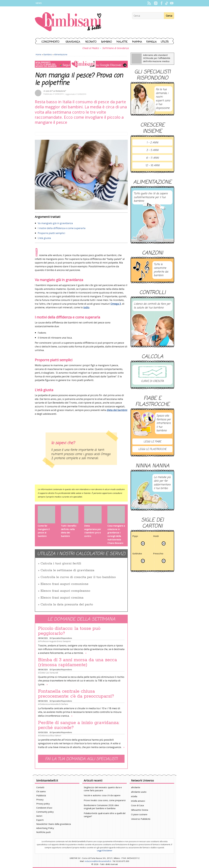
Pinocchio (158, 554)
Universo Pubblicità (141, 819)
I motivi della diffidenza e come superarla (62, 228)
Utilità (165, 42)
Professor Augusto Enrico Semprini (55, 641)
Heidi (156, 537)
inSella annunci (138, 801)
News (39, 3)
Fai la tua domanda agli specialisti (81, 759)
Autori (39, 816)
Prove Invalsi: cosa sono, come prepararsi (105, 800)
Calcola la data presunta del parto (67, 605)
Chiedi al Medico (90, 48)
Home (39, 54)
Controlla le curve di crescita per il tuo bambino (78, 577)
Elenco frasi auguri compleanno (65, 591)
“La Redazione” (59, 91)
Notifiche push (43, 832)
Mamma (137, 42)
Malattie (122, 42)
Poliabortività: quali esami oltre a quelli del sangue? (105, 815)
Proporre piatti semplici (51, 233)
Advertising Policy (45, 828)
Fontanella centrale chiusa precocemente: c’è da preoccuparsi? (76, 694)
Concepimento (50, 42)
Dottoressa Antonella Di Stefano (54, 704)
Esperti (40, 820)
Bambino (107, 42)
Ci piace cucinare (139, 814)
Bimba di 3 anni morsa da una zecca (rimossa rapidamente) (78, 662)
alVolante (136, 787)
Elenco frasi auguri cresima (62, 598)
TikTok (167, 3)
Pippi (135, 537)
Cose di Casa (137, 805)
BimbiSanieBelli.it (68, 22)
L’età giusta (44, 238)
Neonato (91, 42)
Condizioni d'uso (44, 808)
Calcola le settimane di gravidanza (67, 570)
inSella (134, 796)
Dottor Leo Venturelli (49, 673)
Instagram (156, 3)
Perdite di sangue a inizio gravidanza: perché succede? (79, 725)
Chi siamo (41, 791)
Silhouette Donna (140, 810)
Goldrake (137, 554)
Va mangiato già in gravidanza (55, 223)
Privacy (40, 800)
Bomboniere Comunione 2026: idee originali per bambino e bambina (101, 807)
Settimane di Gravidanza (115, 48)
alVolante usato (139, 792)
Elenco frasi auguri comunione (64, 584)
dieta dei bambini (117, 410)
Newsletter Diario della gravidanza (54, 824)
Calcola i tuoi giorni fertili (61, 563)
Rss (149, 3)
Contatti (40, 787)
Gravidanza (73, 42)
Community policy (45, 812)
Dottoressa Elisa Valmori (51, 736)
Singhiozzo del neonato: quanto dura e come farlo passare (103, 789)
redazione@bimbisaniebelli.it (98, 861)
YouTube (172, 3)
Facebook (161, 3)
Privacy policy (43, 804)
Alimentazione (61, 54)
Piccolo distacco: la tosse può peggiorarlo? (69, 631)
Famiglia (151, 42)
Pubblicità (41, 795)
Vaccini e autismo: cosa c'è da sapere (102, 795)
